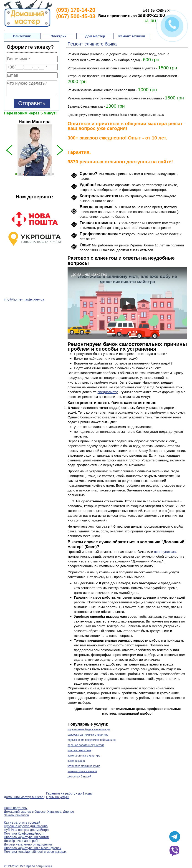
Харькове (54, 812)
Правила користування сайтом (27, 837)
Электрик (59, 36)
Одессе (40, 812)
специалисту (108, 392)
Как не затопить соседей (22, 822)
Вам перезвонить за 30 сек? (125, 16)
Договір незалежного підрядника (28, 844)
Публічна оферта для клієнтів (26, 826)
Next (69, 241)
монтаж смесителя (79, 750)
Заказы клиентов (16, 815)
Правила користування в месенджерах (33, 848)
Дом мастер (95, 36)
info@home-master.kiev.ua (24, 299)
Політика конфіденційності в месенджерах (35, 852)
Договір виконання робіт (22, 841)
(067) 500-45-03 (76, 16)
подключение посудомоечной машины (92, 740)
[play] (127, 303)
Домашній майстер (89, 274)
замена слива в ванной (82, 771)
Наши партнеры (16, 808)
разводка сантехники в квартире (88, 735)
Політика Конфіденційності (24, 833)
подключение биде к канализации (89, 729)
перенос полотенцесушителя (86, 745)
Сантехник (22, 36)
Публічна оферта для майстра (26, 830)
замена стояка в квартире (84, 756)
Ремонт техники (132, 36)
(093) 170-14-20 (76, 10)
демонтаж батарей (79, 777)
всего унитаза (165, 552)
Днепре (68, 812)
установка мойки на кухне (84, 766)
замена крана (76, 761)
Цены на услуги (58, 797)
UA (146, 21)
